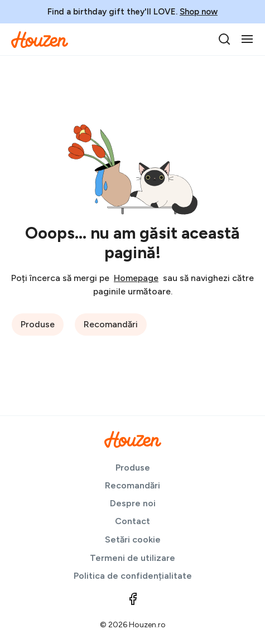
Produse (38, 324)
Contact (132, 521)
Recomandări (111, 324)
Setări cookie (133, 539)
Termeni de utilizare (132, 558)
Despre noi (133, 503)
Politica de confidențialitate (133, 576)
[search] (224, 39)
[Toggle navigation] (247, 39)
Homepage (136, 278)
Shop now (199, 12)
